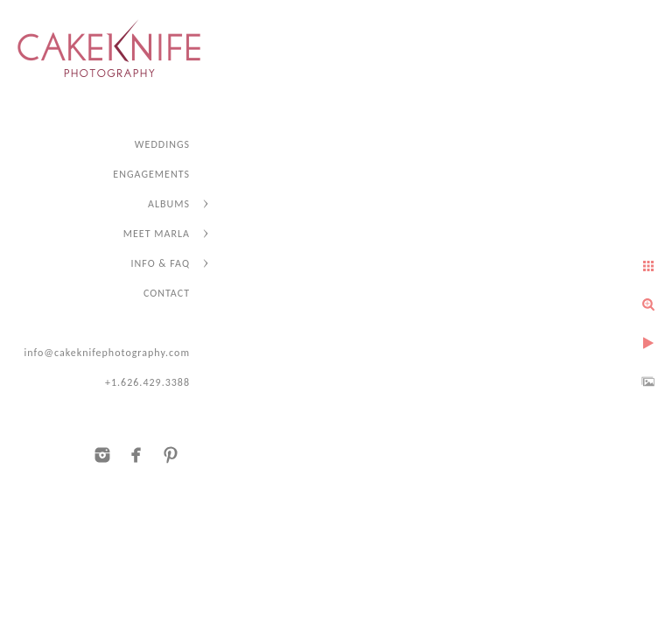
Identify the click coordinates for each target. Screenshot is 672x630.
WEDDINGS (162, 144)
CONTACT (167, 293)
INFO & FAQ (161, 263)
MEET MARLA (157, 234)
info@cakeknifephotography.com (107, 353)
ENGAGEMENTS (151, 174)
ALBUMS (169, 204)
